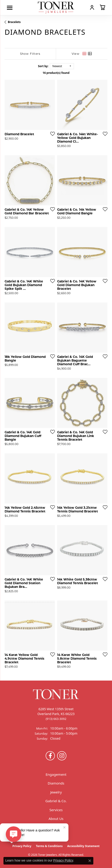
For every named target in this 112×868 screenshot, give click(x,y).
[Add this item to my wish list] (51, 134)
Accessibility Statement (83, 846)
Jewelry (56, 792)
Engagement (56, 774)
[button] (92, 7)
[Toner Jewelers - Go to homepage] (56, 8)
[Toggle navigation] (11, 8)
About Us (56, 819)
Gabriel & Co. (56, 801)
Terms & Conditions (49, 846)
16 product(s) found (56, 73)
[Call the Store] (56, 719)
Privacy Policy (22, 846)
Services (56, 810)
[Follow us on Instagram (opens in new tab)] (62, 756)
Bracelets (14, 22)
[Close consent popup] (90, 861)
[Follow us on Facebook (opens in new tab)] (50, 756)
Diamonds (56, 783)
